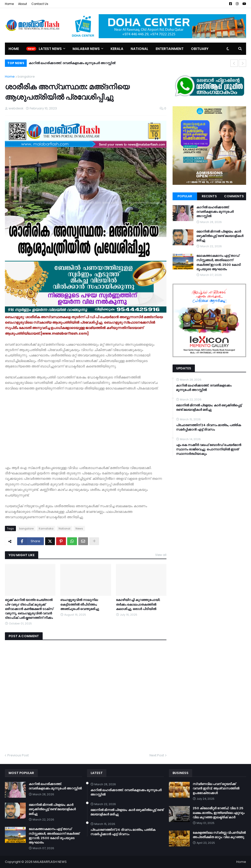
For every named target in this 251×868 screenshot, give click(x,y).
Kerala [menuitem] (117, 49)
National (64, 528)
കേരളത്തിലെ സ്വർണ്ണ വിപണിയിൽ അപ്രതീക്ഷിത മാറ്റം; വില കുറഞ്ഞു (219, 835)
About (23, 4)
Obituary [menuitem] (200, 49)
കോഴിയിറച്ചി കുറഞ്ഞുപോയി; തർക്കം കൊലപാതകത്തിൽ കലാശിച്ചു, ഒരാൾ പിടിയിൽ (138, 604)
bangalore (26, 76)
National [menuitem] (139, 49)
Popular (185, 196)
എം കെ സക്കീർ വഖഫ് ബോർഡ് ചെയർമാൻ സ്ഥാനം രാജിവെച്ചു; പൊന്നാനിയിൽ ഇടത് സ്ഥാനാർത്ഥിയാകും (209, 449)
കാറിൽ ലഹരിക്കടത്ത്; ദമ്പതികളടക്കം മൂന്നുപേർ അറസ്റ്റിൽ (72, 63)
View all (161, 555)
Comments (234, 196)
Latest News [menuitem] (50, 49)
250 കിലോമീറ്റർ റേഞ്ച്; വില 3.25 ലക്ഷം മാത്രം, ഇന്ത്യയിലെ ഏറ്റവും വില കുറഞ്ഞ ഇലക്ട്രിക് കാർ (219, 813)
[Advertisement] (86, 425)
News (79, 528)
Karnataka (46, 528)
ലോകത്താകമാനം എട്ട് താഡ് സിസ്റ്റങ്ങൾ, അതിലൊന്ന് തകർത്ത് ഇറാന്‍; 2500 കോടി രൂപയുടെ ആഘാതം (219, 263)
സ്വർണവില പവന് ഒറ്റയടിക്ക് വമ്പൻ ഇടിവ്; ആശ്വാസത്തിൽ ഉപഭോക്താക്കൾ (216, 788)
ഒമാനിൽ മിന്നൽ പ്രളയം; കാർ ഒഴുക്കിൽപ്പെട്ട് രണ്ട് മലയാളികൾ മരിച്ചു (220, 236)
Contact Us (40, 4)
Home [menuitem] (14, 49)
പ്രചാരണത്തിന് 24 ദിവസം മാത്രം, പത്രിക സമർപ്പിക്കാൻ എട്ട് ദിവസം (208, 427)
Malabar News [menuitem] (86, 49)
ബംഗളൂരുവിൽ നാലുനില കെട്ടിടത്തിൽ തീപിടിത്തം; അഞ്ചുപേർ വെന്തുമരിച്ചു (80, 604)
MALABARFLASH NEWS (50, 862)
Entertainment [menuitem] (170, 49)
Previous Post (18, 755)
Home (9, 4)
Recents (209, 196)
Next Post (157, 755)
